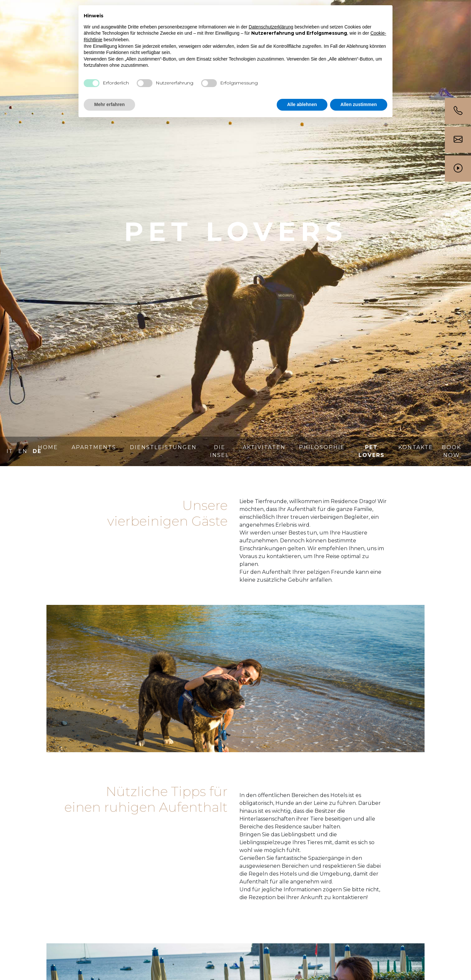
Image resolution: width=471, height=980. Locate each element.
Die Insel (219, 451)
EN (23, 451)
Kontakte (416, 447)
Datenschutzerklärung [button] (271, 27)
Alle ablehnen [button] (302, 104)
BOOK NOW (452, 451)
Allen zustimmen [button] (359, 104)
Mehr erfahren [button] (109, 104)
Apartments (94, 447)
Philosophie (322, 447)
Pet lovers (372, 451)
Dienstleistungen (163, 447)
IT (10, 451)
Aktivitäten (264, 447)
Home (48, 447)
